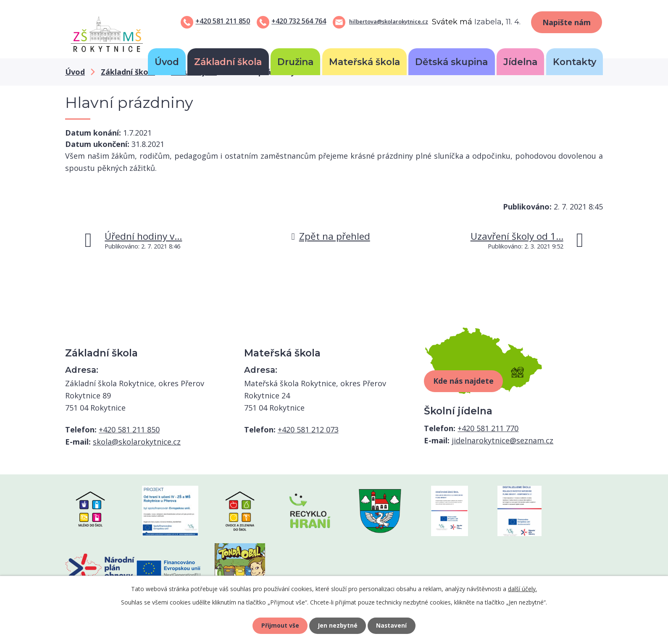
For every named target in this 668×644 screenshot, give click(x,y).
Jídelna (520, 62)
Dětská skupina (451, 62)
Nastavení (392, 625)
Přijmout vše (279, 625)
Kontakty (575, 62)
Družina (295, 62)
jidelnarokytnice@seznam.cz (502, 440)
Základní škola (228, 62)
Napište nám (567, 22)
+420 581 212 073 (308, 429)
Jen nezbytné (338, 625)
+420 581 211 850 (223, 21)
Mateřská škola (364, 62)
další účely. (522, 588)
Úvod (167, 62)
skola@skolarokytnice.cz (137, 442)
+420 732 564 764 (299, 21)
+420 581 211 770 (488, 428)
